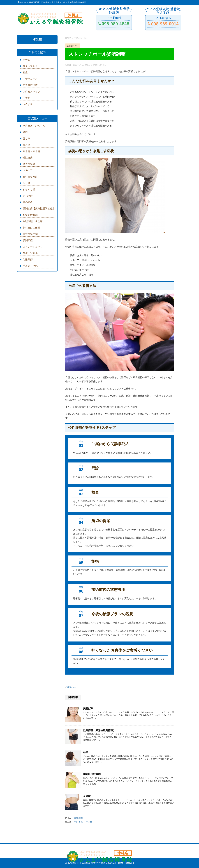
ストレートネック (33, 247)
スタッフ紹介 (30, 66)
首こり (26, 139)
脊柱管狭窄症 (30, 177)
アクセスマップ (31, 92)
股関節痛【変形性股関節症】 (99, 730)
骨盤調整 (79, 818)
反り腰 (87, 796)
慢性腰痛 (28, 158)
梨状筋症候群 (30, 215)
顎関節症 (28, 240)
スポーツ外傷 (30, 253)
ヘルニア (28, 170)
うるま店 (28, 104)
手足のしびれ (30, 266)
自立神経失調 (30, 234)
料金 (25, 72)
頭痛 (86, 752)
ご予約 (26, 98)
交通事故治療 (30, 85)
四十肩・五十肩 (31, 151)
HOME (37, 39)
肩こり (26, 145)
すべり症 (28, 196)
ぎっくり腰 (29, 189)
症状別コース (72, 687)
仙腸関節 (28, 259)
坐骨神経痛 (29, 164)
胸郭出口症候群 (92, 774)
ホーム (26, 60)
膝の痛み (28, 202)
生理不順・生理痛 (83, 822)
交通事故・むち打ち (34, 126)
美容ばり (88, 708)
